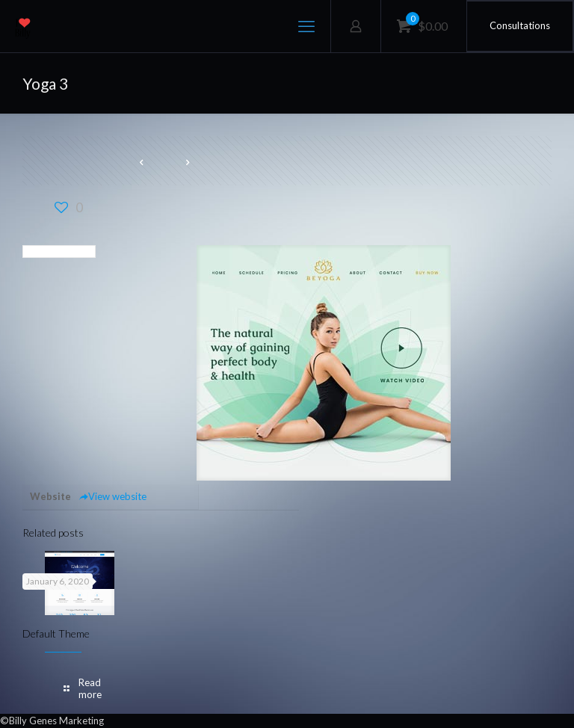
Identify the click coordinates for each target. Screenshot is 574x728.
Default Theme (56, 633)
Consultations (520, 25)
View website (112, 496)
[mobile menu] (306, 26)
